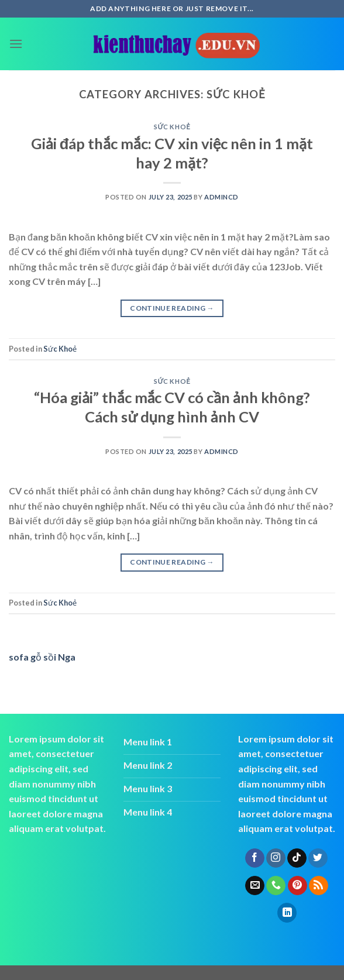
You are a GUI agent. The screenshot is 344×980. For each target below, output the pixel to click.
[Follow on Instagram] (276, 858)
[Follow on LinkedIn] (287, 913)
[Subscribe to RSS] (319, 886)
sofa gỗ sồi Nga (42, 657)
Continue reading (172, 308)
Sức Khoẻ (172, 127)
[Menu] (16, 44)
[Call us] (276, 886)
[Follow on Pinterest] (297, 886)
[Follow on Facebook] (255, 858)
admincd (221, 197)
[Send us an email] (255, 886)
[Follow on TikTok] (297, 858)
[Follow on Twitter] (318, 858)
